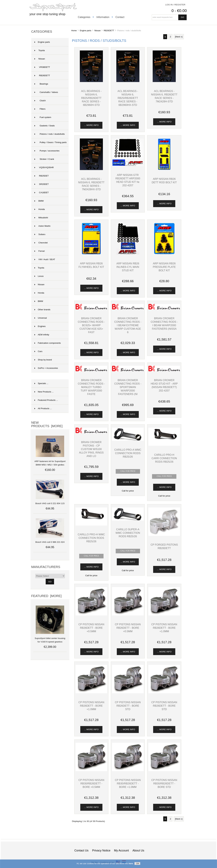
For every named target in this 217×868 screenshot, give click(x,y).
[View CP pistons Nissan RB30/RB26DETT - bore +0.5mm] (91, 770)
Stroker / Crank (44, 159)
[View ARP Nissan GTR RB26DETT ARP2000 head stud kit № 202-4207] (128, 165)
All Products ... (43, 408)
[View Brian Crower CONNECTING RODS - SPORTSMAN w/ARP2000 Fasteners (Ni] (128, 371)
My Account (121, 850)
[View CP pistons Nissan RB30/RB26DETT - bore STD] (164, 770)
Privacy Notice (101, 850)
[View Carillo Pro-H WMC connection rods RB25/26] (91, 525)
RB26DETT (109, 31)
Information (103, 17)
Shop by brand (43, 360)
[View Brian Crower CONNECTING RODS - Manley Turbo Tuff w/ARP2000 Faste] (91, 371)
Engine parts (86, 31)
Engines (40, 326)
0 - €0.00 (179, 11)
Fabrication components (48, 343)
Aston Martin (42, 226)
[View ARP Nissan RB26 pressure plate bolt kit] (164, 254)
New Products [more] (47, 424)
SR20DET (42, 184)
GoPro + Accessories (46, 368)
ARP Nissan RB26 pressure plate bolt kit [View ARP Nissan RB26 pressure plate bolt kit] (164, 267)
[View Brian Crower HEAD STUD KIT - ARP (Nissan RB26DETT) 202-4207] (164, 371)
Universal (41, 318)
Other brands (42, 310)
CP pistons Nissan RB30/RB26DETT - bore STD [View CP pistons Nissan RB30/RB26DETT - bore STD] (164, 783)
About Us (138, 850)
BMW (39, 201)
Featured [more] (46, 596)
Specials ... (41, 383)
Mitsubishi (41, 218)
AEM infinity (42, 335)
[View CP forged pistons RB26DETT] (164, 535)
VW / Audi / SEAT (45, 259)
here (131, 864)
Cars (38, 351)
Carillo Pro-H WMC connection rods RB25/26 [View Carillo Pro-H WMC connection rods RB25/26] (91, 538)
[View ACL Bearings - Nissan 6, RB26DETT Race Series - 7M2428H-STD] (164, 81)
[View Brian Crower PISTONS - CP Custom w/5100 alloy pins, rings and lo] (91, 432)
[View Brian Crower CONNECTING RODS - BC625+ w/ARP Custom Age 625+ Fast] (91, 309)
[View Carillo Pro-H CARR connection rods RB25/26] (164, 445)
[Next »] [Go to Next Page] (179, 37)
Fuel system (43, 117)
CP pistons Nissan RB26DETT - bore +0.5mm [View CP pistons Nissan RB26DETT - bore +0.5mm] (91, 628)
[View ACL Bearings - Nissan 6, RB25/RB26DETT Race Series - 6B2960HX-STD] (128, 81)
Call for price (128, 491)
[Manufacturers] (50, 576)
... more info (91, 125)
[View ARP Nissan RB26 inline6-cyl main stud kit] (128, 254)
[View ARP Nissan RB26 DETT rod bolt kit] (164, 169)
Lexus (39, 276)
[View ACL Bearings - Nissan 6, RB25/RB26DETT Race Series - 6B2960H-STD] (91, 81)
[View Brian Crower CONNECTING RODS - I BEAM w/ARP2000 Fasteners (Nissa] (164, 309)
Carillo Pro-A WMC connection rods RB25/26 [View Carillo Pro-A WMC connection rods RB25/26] (128, 453)
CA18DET (42, 193)
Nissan (39, 284)
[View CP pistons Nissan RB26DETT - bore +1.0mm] (164, 615)
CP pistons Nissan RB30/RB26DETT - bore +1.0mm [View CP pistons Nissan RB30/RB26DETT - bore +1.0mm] (128, 783)
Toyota (40, 50)
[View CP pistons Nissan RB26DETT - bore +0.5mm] (91, 615)
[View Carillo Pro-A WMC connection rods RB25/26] (128, 440)
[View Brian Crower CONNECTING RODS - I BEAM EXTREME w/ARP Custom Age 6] (128, 309)
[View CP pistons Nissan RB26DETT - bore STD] (128, 693)
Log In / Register (175, 5)
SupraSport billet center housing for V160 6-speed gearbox (50, 638)
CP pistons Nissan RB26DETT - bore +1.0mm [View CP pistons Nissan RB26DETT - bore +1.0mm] (164, 628)
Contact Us (81, 850)
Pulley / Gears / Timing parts (50, 142)
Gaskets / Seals (45, 126)
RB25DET (42, 176)
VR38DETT (42, 67)
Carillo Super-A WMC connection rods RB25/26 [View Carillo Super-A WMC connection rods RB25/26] (128, 533)
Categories (84, 17)
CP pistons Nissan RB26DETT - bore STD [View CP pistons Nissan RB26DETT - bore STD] (128, 706)
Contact (120, 17)
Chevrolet (41, 243)
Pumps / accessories (47, 151)
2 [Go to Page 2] (170, 37)
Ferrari (40, 251)
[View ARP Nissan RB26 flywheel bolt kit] (91, 254)
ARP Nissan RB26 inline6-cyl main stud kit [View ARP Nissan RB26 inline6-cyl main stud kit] (128, 267)
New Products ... (44, 392)
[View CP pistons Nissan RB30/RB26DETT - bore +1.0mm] (128, 770)
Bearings (41, 84)
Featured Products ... (46, 400)
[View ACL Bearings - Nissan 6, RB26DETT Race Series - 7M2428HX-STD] (91, 169)
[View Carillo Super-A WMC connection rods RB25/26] (128, 520)
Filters (40, 109)
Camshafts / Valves (46, 92)
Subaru (40, 234)
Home (74, 31)
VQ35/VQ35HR (44, 167)
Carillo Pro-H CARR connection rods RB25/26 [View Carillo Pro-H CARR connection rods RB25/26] (164, 458)
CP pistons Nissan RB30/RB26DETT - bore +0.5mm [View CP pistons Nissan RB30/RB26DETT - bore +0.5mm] (91, 783)
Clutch (40, 101)
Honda (40, 209)
